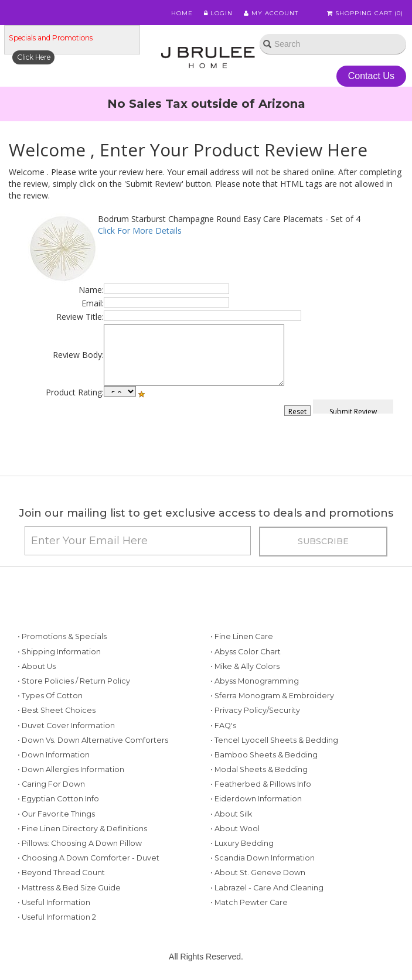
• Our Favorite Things (56, 814)
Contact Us (371, 76)
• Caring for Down (51, 784)
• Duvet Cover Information (66, 725)
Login (218, 13)
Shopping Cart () (365, 13)
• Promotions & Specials (62, 636)
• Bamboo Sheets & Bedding (264, 755)
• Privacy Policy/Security (255, 710)
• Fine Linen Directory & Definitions (82, 829)
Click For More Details (140, 231)
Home (182, 13)
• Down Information (54, 755)
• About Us (37, 666)
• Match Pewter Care (249, 902)
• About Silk (231, 814)
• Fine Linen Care (242, 636)
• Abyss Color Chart (246, 652)
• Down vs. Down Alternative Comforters (93, 740)
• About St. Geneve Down (258, 873)
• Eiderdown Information (256, 799)
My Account (271, 13)
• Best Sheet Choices (57, 710)
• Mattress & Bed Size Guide (69, 888)
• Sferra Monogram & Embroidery (272, 696)
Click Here (34, 57)
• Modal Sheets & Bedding (259, 769)
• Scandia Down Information (263, 858)
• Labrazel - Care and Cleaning (267, 888)
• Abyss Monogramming (255, 681)
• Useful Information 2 (57, 917)
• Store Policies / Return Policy (74, 681)
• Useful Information (54, 902)
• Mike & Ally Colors (245, 666)
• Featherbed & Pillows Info (261, 784)
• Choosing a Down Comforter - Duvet (88, 858)
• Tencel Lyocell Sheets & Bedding (274, 740)
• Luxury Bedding (242, 843)
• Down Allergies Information (71, 769)
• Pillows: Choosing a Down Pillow (80, 843)
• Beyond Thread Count (61, 873)
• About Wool (235, 829)
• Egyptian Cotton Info (58, 799)
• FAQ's (223, 725)
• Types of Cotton (50, 696)
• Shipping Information (59, 652)
